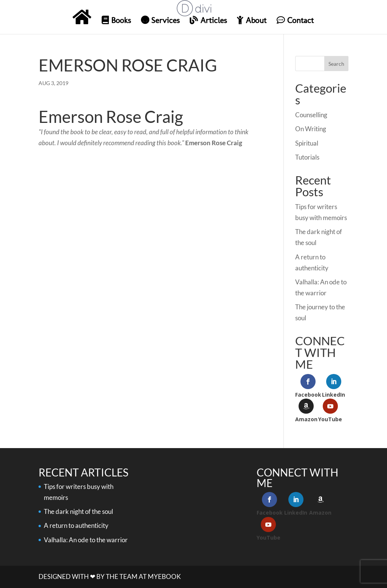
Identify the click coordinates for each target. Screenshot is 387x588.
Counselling (311, 115)
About (252, 21)
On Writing (311, 129)
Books (116, 21)
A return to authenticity (76, 525)
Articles (208, 21)
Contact (295, 21)
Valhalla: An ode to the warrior (86, 540)
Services (160, 21)
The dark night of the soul (78, 511)
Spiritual (307, 143)
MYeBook (164, 576)
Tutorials (307, 157)
